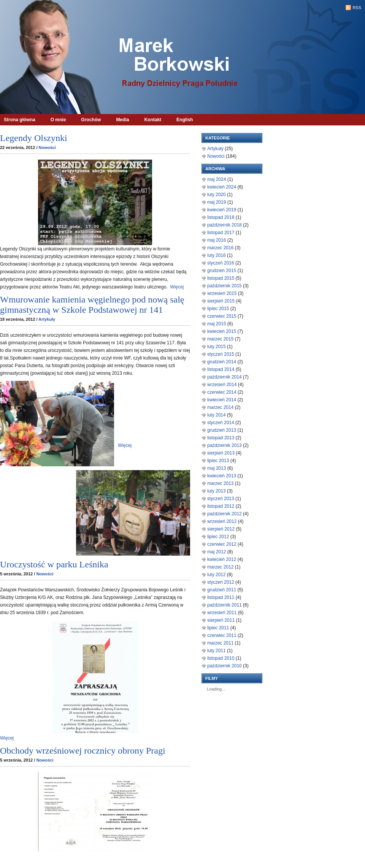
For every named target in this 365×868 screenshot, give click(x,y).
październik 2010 (225, 666)
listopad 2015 (221, 278)
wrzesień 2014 (222, 385)
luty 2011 (217, 651)
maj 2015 (217, 324)
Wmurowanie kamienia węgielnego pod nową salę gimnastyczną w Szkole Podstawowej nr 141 (92, 305)
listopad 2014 (221, 369)
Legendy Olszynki (34, 138)
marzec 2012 (220, 567)
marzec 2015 (220, 339)
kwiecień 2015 (222, 331)
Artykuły (47, 319)
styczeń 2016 (221, 263)
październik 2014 (225, 377)
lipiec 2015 (218, 309)
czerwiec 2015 (222, 316)
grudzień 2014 (222, 362)
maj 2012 (217, 552)
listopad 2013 (221, 438)
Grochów (91, 120)
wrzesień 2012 (222, 521)
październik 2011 (225, 605)
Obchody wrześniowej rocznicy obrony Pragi (83, 751)
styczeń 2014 (221, 423)
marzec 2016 (220, 248)
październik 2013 (225, 445)
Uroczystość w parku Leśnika (54, 564)
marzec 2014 (220, 407)
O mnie (58, 120)
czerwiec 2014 (222, 392)
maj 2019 (217, 202)
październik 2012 (225, 514)
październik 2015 (225, 286)
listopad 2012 (221, 506)
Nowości (47, 147)
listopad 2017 (221, 233)
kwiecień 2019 (222, 210)
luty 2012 (217, 575)
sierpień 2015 (221, 301)
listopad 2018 (221, 217)
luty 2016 (217, 255)
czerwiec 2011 (222, 635)
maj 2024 (217, 179)
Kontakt (153, 120)
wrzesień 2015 (222, 293)
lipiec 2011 (218, 628)
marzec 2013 (220, 483)
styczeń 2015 (221, 354)
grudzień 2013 (222, 430)
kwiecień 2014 (222, 400)
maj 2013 (217, 468)
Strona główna (20, 120)
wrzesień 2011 (222, 613)
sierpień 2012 (221, 529)
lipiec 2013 (218, 461)
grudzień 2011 (222, 590)
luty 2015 (217, 347)
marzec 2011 (220, 643)
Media (122, 120)
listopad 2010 (221, 658)
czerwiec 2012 (222, 544)
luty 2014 (217, 415)
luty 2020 (217, 195)
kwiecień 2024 (222, 187)
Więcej (177, 287)
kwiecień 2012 (222, 559)
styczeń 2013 (221, 499)
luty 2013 (217, 491)
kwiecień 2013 (222, 476)
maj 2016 (217, 240)
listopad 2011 (221, 597)
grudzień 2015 (222, 271)
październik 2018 (225, 225)
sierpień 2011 (221, 620)
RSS (357, 8)
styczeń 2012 (221, 582)
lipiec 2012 (218, 537)
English (185, 120)
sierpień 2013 (221, 453)
